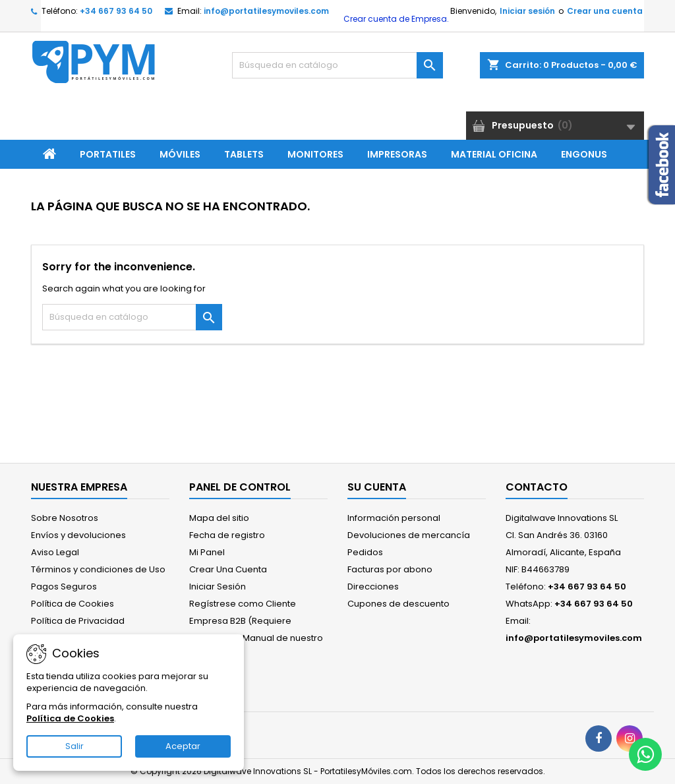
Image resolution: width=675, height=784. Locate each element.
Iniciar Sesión (218, 587)
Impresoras (397, 154)
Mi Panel (207, 552)
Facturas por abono (390, 569)
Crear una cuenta (605, 11)
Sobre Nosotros (65, 518)
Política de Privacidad (78, 621)
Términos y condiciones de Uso (98, 569)
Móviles (180, 154)
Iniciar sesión (527, 11)
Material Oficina (494, 154)
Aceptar (183, 746)
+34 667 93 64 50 (116, 11)
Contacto (537, 487)
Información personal (394, 518)
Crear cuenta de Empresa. (395, 19)
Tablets (244, 154)
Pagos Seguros (64, 587)
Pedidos (365, 552)
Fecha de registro (227, 535)
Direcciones (373, 587)
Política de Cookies (73, 604)
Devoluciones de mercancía (409, 535)
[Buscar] (337, 65)
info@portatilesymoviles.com (266, 11)
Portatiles (108, 154)
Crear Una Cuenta (228, 569)
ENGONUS (584, 154)
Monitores (315, 154)
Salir (74, 746)
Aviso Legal (55, 552)
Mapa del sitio (219, 518)
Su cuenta (377, 487)
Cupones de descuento (398, 604)
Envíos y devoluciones (78, 535)
